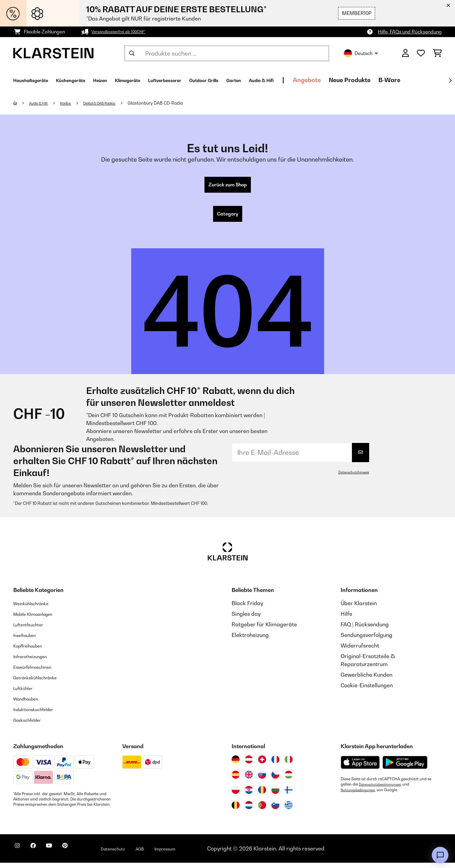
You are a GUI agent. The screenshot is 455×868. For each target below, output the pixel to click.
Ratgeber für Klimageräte (264, 630)
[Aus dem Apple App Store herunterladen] (360, 768)
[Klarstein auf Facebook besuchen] (41, 855)
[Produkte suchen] (227, 53)
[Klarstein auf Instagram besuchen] (20, 855)
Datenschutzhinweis (351, 477)
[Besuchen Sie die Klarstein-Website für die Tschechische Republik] (275, 780)
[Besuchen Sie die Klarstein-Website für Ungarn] (289, 780)
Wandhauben (30, 704)
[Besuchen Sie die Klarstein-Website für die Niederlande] (249, 810)
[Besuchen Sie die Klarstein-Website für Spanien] (236, 780)
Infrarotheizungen (35, 661)
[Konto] (405, 53)
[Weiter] (450, 80)
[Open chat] (440, 855)
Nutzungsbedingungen (361, 795)
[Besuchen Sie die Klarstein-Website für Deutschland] (236, 765)
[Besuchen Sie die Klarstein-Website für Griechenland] (289, 811)
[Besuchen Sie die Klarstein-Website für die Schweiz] (262, 765)
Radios (75, 103)
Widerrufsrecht (360, 651)
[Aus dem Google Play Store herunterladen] (405, 768)
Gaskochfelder (32, 725)
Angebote (385, 80)
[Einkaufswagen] (437, 53)
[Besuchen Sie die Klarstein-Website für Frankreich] (275, 765)
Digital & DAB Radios (116, 103)
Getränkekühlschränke (42, 683)
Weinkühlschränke (36, 608)
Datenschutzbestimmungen (384, 790)
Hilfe (346, 619)
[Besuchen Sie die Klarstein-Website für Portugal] (262, 810)
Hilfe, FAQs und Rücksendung (410, 32)
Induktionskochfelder (39, 714)
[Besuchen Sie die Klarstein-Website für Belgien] (236, 810)
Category (228, 218)
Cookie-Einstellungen (367, 691)
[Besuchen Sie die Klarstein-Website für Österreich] (249, 765)
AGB (169, 854)
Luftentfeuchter (33, 630)
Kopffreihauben (33, 651)
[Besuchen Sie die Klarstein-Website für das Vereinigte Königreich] (249, 780)
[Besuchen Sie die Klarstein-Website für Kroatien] (249, 795)
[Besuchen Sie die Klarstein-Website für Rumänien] (262, 795)
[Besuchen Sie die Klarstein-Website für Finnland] (289, 795)
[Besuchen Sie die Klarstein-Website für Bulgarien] (275, 795)
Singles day (246, 619)
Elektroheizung (250, 640)
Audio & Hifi (43, 103)
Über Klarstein (359, 608)
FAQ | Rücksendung (365, 630)
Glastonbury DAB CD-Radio (177, 103)
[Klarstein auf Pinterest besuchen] (84, 855)
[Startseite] (22, 103)
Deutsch (361, 53)
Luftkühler (26, 693)
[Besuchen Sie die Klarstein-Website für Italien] (289, 765)
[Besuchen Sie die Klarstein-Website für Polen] (236, 795)
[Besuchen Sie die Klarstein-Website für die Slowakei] (262, 780)
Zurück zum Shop (228, 186)
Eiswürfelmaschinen (38, 672)
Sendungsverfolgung (367, 640)
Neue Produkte (427, 80)
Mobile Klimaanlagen (40, 619)
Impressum (200, 854)
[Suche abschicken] (132, 53)
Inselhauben (28, 640)
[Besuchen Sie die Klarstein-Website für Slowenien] (275, 810)
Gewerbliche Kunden (367, 680)
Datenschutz (138, 854)
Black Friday (247, 608)
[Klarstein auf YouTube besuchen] (62, 855)
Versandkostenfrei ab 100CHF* (125, 32)
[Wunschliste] (421, 53)
